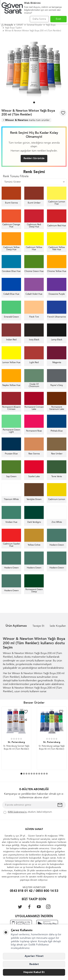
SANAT (20, 25)
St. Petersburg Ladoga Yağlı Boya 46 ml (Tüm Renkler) (52, 748)
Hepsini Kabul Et (34, 972)
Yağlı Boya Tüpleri (13, 28)
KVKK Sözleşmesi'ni (17, 812)
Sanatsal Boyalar (34, 25)
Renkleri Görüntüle (34, 158)
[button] (34, 102)
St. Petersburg (16, 742)
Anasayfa (7, 25)
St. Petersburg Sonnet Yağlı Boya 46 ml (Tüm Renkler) (16, 748)
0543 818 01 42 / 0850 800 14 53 (34, 891)
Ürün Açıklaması (16, 626)
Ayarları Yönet (34, 956)
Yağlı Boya (51, 25)
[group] (34, 68)
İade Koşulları (58, 626)
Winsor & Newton (26, 120)
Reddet (34, 964)
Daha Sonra (39, 19)
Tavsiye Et (38, 626)
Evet (58, 19)
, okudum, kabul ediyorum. (28, 812)
